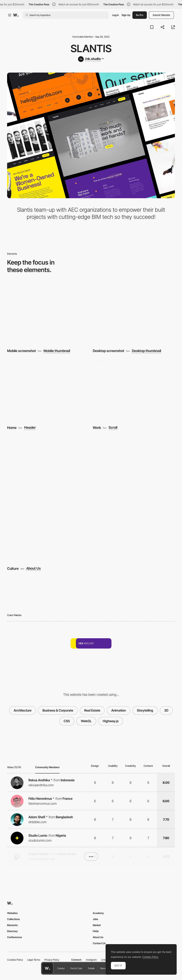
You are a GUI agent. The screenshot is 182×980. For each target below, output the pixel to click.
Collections (13, 919)
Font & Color (76, 968)
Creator (61, 968)
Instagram (91, 960)
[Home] (48, 390)
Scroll (113, 428)
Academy (98, 913)
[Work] (134, 390)
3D (166, 710)
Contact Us (99, 943)
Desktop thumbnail (146, 351)
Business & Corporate (58, 710)
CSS (67, 721)
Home (12, 428)
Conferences (14, 937)
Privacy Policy (52, 960)
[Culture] (91, 499)
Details (91, 968)
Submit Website (161, 15)
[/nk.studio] (91, 59)
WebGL (86, 721)
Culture (13, 569)
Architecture (23, 710)
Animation (119, 710)
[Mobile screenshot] (48, 313)
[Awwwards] (16, 15)
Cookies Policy (15, 960)
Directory (12, 931)
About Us (34, 568)
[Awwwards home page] (47, 968)
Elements (105, 968)
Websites (12, 913)
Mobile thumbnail (57, 351)
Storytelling (145, 710)
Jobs (95, 919)
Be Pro (140, 15)
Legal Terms (34, 960)
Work (97, 428)
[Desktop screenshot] (134, 313)
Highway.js (111, 721)
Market (97, 925)
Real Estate (92, 710)
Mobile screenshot (22, 351)
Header (30, 428)
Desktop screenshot (109, 351)
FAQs (96, 931)
